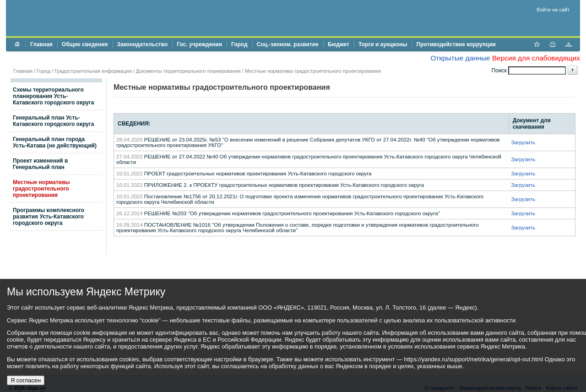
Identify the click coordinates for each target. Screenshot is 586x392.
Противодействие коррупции (456, 44)
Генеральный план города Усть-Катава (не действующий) (55, 142)
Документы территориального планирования (188, 71)
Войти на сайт (553, 10)
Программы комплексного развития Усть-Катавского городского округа (49, 217)
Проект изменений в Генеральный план (40, 164)
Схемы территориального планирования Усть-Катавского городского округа (53, 96)
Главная (41, 44)
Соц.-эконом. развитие (288, 44)
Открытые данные (460, 58)
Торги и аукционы (383, 44)
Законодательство (143, 44)
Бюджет (339, 44)
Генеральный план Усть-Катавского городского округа (53, 121)
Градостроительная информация (93, 71)
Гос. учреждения (199, 44)
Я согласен (26, 380)
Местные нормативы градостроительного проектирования (41, 189)
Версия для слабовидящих (536, 58)
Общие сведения (85, 44)
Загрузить (523, 142)
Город (239, 44)
